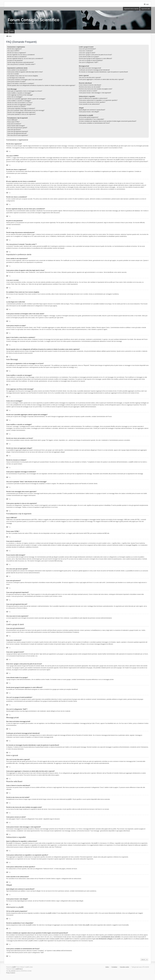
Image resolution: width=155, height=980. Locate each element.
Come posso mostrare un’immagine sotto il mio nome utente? (25, 80)
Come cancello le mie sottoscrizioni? (89, 104)
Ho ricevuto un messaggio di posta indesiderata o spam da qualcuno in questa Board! (103, 72)
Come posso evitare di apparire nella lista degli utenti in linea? (25, 72)
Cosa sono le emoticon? (14, 124)
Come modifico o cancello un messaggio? (19, 93)
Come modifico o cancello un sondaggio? (19, 101)
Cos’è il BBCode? (12, 120)
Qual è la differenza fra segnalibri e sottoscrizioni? (93, 98)
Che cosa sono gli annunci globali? (17, 128)
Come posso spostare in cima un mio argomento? (22, 114)
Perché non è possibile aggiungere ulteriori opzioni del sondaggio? (26, 99)
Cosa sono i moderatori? (86, 51)
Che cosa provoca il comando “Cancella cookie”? (21, 64)
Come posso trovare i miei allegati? (89, 112)
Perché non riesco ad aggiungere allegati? (19, 105)
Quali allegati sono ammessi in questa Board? (92, 110)
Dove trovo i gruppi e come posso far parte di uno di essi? (95, 55)
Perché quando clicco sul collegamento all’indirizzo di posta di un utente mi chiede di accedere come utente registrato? (41, 85)
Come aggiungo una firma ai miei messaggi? (20, 95)
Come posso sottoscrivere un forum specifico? (92, 102)
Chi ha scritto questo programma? (89, 117)
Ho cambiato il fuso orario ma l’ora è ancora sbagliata (23, 76)
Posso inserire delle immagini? (16, 126)
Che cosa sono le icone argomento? (18, 135)
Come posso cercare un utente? (88, 91)
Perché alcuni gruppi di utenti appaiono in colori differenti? (95, 59)
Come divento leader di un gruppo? (89, 57)
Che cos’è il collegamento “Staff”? (89, 62)
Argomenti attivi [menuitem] (146, 9)
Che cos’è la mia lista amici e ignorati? (90, 77)
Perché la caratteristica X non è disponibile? (91, 119)
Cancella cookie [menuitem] (124, 967)
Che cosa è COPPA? (13, 51)
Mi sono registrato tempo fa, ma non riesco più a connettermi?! (25, 59)
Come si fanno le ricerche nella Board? (90, 85)
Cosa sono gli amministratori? (87, 49)
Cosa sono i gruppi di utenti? (87, 53)
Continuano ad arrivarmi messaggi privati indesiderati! (94, 70)
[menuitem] (8, 973)
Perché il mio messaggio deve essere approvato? (21, 112)
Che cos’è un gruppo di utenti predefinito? (91, 60)
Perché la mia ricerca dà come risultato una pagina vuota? (96, 89)
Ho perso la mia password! (15, 60)
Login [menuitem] (146, 4)
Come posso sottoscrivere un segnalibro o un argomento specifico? (98, 100)
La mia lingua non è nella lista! (16, 78)
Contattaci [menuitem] (114, 967)
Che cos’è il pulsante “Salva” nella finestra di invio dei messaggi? (26, 110)
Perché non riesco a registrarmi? (17, 53)
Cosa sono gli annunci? (14, 130)
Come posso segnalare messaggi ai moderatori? (21, 108)
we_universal (12, 971)
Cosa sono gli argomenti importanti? (18, 132)
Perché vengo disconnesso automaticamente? (21, 62)
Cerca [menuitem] (12, 32)
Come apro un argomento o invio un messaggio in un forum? (25, 91)
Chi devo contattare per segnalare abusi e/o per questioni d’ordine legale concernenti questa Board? (108, 121)
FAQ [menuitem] (6, 32)
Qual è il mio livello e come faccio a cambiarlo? (21, 84)
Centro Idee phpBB (84, 925)
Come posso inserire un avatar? (16, 82)
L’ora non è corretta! (13, 74)
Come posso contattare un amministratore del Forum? (94, 123)
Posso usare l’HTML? (14, 122)
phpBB (14, 967)
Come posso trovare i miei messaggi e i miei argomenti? (95, 93)
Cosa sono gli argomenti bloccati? (17, 133)
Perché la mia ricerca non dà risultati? (90, 87)
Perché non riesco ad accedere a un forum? (20, 103)
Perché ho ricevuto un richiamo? (17, 107)
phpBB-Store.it (19, 969)
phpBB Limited (52, 913)
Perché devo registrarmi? (15, 49)
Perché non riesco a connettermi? (17, 57)
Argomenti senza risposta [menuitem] (131, 9)
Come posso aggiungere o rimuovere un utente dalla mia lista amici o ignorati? (101, 79)
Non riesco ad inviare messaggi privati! (90, 68)
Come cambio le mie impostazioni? (17, 70)
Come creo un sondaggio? (15, 97)
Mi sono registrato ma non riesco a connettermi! (21, 55)
